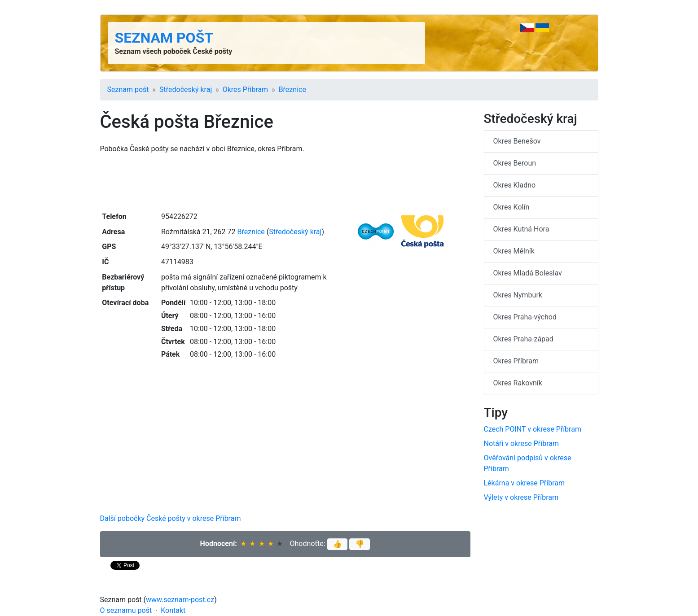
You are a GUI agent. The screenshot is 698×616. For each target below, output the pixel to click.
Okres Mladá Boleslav (528, 273)
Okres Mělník (514, 251)
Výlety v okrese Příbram (521, 497)
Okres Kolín (511, 207)
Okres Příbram (245, 90)
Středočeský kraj (186, 90)
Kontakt (173, 610)
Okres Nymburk (518, 295)
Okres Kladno (515, 185)
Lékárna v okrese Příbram (525, 483)
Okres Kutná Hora (521, 229)
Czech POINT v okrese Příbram (533, 429)
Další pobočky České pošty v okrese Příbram (171, 518)
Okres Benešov (517, 141)
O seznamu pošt (126, 610)
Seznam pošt (164, 38)
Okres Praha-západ (523, 339)
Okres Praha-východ (525, 317)
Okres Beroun (515, 163)
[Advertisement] (285, 182)
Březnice (292, 90)
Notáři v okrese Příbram (521, 443)
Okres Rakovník (518, 383)
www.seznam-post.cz (180, 600)
